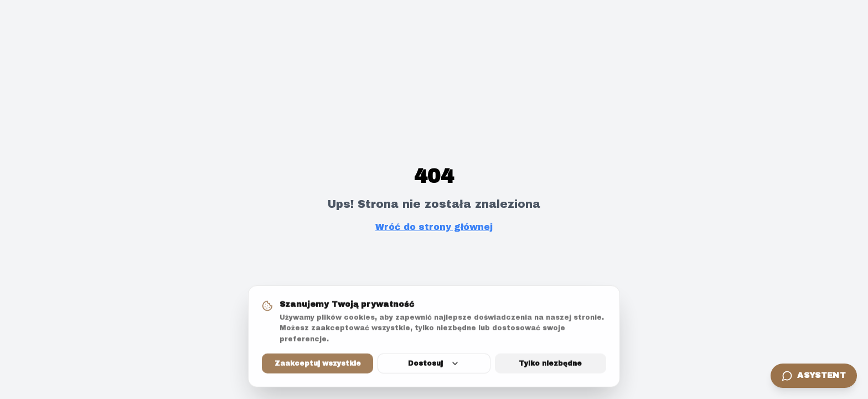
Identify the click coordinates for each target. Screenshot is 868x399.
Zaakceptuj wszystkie (318, 364)
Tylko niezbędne (550, 364)
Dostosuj (434, 364)
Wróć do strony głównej (434, 227)
